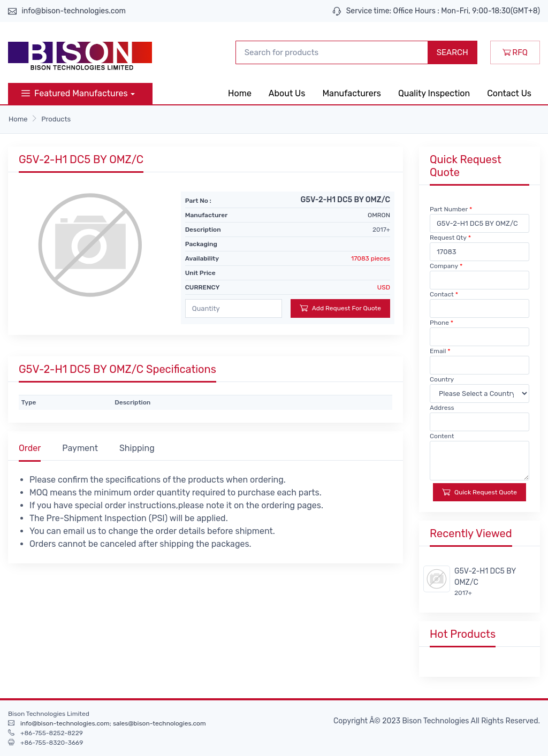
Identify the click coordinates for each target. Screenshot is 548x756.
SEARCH (452, 52)
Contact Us (509, 93)
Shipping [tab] (137, 448)
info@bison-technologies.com (74, 11)
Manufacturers (352, 93)
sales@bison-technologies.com (159, 723)
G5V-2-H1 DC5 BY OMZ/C (485, 577)
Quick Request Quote (479, 492)
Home (240, 93)
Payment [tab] (80, 448)
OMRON (379, 215)
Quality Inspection (434, 93)
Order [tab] (30, 448)
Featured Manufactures (75, 93)
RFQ (515, 52)
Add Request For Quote (340, 308)
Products (56, 119)
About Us (287, 93)
